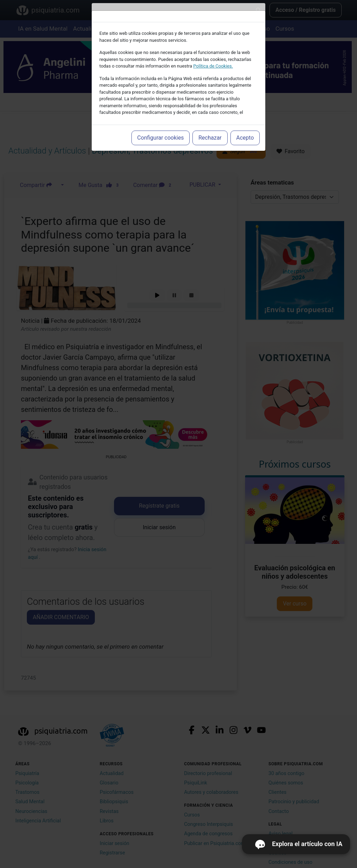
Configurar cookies (161, 138)
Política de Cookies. (213, 66)
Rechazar (210, 138)
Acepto (245, 138)
